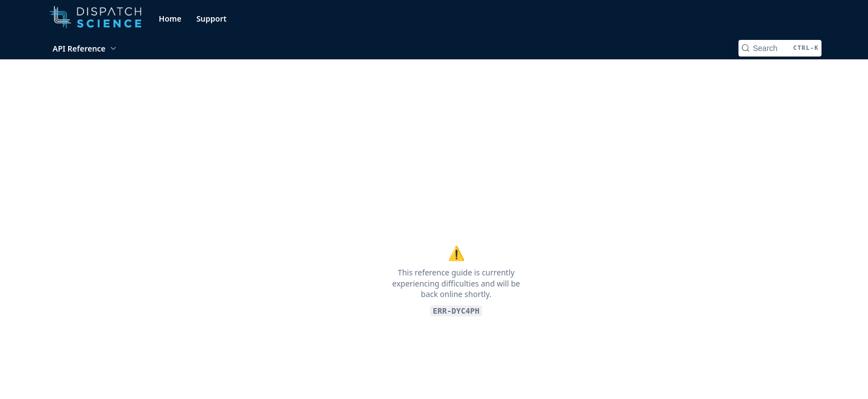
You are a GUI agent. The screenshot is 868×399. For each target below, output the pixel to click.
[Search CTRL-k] (780, 48)
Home (170, 19)
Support (212, 19)
